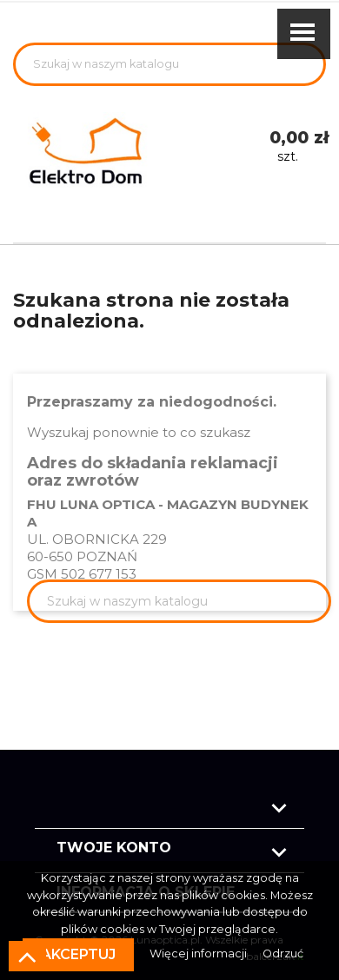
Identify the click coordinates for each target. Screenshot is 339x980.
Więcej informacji (199, 954)
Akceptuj (78, 954)
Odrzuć (283, 954)
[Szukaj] (169, 64)
